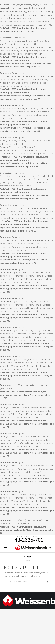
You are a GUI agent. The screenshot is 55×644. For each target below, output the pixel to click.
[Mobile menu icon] (5, 548)
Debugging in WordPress (30, 22)
